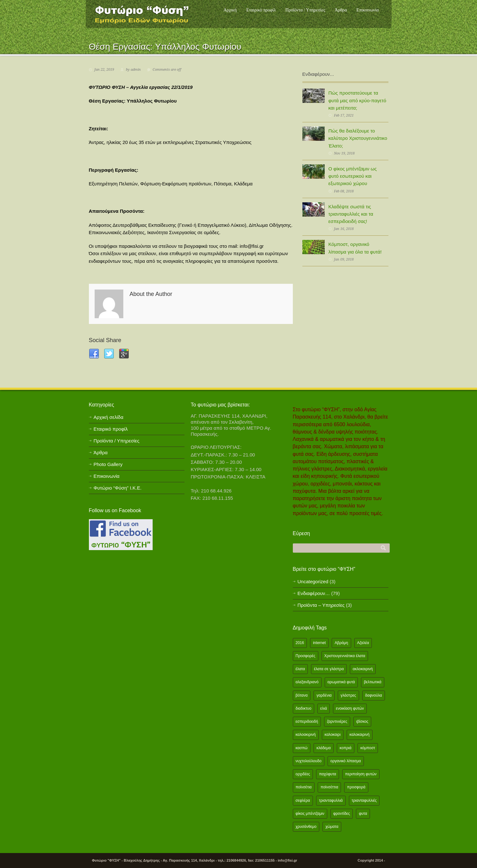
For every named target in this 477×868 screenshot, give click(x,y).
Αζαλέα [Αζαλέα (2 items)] (363, 643)
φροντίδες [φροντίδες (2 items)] (342, 814)
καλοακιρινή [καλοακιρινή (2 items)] (306, 735)
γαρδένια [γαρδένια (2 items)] (324, 695)
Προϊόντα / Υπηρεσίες (305, 10)
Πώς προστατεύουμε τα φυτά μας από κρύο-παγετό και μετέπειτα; (358, 100)
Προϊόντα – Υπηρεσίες (321, 605)
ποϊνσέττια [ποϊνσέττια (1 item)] (329, 787)
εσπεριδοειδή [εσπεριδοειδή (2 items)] (307, 721)
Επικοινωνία (368, 10)
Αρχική (230, 10)
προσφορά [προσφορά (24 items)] (356, 787)
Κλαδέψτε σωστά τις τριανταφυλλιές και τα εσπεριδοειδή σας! (351, 214)
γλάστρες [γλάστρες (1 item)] (348, 695)
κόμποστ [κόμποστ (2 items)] (368, 748)
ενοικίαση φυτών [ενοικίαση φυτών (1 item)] (350, 708)
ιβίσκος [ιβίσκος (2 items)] (362, 721)
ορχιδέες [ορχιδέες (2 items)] (303, 774)
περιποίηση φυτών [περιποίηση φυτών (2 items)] (361, 774)
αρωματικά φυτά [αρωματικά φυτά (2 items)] (341, 682)
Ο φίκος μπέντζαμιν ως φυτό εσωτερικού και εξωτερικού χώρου (353, 176)
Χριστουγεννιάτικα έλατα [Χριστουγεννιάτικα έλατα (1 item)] (345, 656)
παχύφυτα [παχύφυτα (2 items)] (328, 774)
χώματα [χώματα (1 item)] (332, 827)
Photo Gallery (108, 464)
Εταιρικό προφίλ (261, 10)
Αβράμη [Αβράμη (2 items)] (341, 643)
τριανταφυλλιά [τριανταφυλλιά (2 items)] (331, 800)
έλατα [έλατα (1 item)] (300, 669)
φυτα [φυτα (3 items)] (363, 814)
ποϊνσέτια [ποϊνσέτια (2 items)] (304, 787)
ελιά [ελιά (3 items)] (324, 708)
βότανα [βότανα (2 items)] (302, 695)
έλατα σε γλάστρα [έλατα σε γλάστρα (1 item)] (329, 669)
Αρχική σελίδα (109, 417)
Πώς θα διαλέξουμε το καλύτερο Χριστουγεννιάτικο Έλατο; (358, 138)
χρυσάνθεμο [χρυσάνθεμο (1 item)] (306, 827)
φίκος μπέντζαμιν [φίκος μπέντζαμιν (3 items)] (310, 814)
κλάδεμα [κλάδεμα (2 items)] (324, 748)
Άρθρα (341, 10)
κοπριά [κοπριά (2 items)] (346, 748)
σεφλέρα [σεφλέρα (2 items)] (303, 800)
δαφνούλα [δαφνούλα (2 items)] (374, 695)
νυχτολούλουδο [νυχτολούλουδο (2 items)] (309, 761)
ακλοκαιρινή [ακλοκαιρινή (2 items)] (363, 669)
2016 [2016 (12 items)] (300, 643)
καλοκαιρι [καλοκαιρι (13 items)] (333, 735)
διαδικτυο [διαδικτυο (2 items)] (304, 708)
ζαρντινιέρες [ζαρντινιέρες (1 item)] (337, 721)
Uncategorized (313, 581)
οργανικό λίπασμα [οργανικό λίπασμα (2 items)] (346, 761)
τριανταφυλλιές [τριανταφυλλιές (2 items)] (364, 800)
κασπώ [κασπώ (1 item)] (302, 748)
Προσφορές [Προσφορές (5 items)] (306, 656)
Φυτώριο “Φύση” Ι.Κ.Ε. (118, 488)
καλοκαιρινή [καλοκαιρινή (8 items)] (360, 735)
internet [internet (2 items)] (319, 643)
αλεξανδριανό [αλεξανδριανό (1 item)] (307, 682)
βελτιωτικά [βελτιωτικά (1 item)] (373, 682)
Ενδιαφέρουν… (314, 593)
